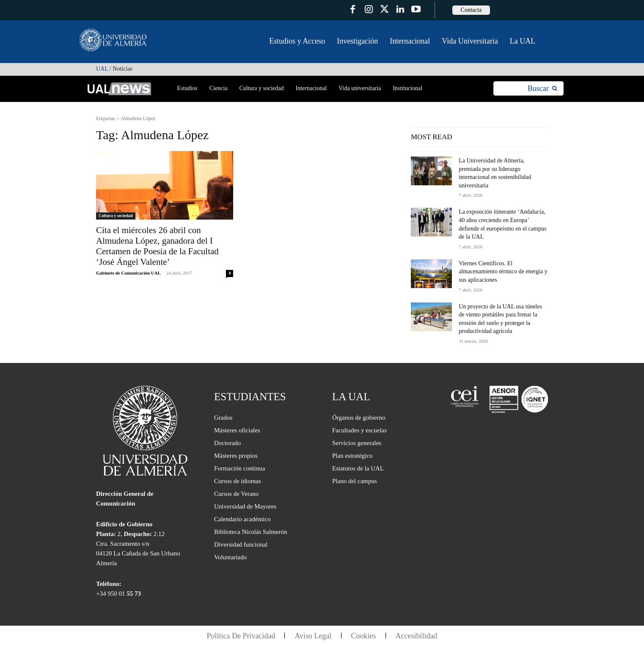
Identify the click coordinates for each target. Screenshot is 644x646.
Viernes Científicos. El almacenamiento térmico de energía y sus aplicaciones (503, 272)
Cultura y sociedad (116, 216)
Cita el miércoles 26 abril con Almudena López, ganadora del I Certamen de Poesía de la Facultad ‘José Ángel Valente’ (157, 246)
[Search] (542, 89)
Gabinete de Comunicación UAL (128, 273)
